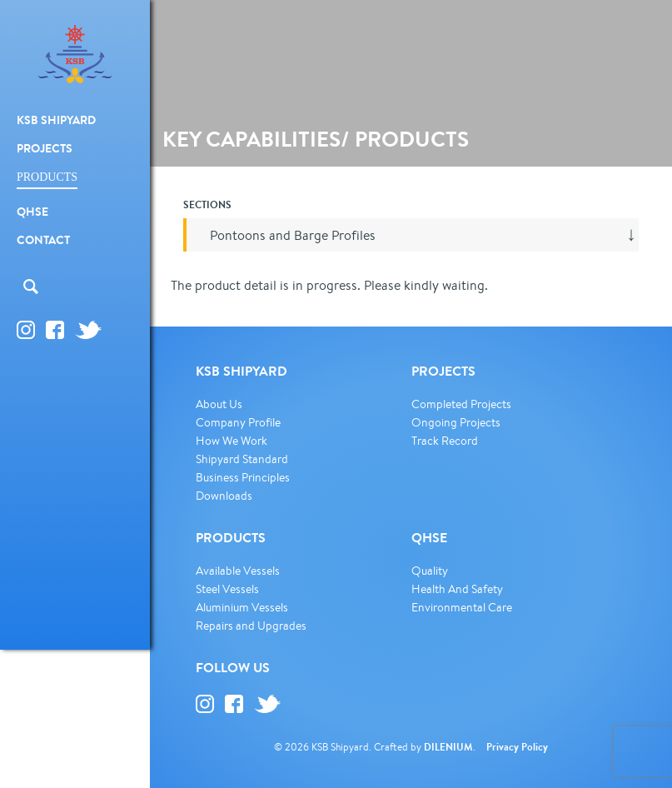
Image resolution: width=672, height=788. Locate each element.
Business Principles (243, 477)
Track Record (445, 441)
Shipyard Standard (242, 459)
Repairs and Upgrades (251, 626)
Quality (430, 571)
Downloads (224, 496)
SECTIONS (207, 205)
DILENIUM (448, 747)
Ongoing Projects (456, 422)
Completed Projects (461, 404)
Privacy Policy (517, 747)
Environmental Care (462, 607)
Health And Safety (457, 589)
